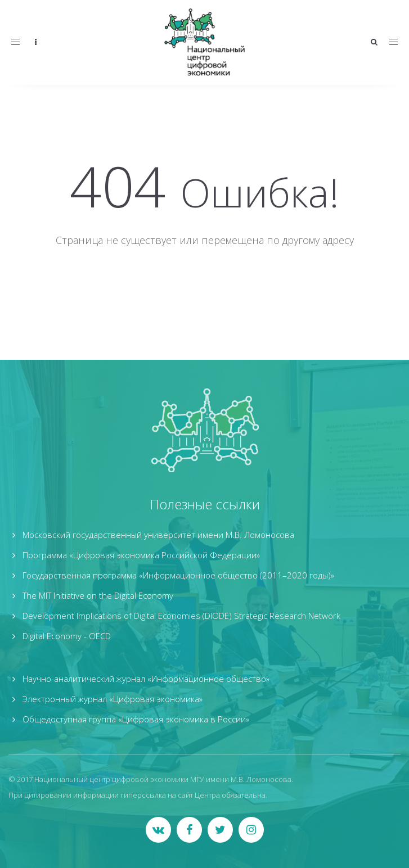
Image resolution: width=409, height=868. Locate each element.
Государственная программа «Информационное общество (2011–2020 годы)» (178, 575)
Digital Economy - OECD (67, 636)
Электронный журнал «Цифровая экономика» (113, 699)
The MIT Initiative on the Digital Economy (98, 595)
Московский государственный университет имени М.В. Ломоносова (158, 535)
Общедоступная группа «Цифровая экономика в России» (136, 719)
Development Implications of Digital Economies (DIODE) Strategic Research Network (181, 616)
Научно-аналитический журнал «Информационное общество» (146, 679)
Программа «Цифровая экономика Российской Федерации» (141, 555)
